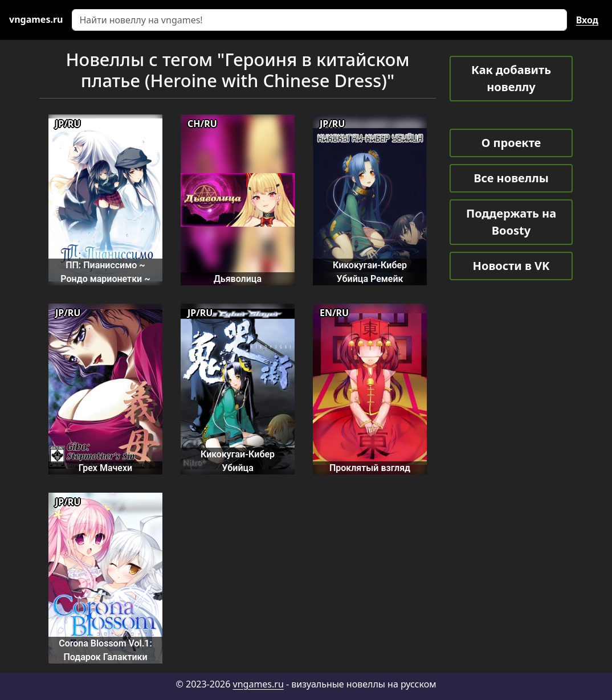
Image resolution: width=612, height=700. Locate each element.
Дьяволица (238, 279)
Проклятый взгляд (370, 468)
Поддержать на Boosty (511, 222)
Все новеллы (511, 178)
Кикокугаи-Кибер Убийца (238, 461)
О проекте (511, 143)
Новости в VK (511, 266)
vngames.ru (258, 684)
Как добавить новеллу (511, 78)
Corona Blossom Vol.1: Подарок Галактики (105, 650)
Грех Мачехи (105, 468)
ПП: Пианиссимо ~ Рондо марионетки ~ (105, 272)
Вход (587, 20)
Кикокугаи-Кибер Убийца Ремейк (370, 272)
